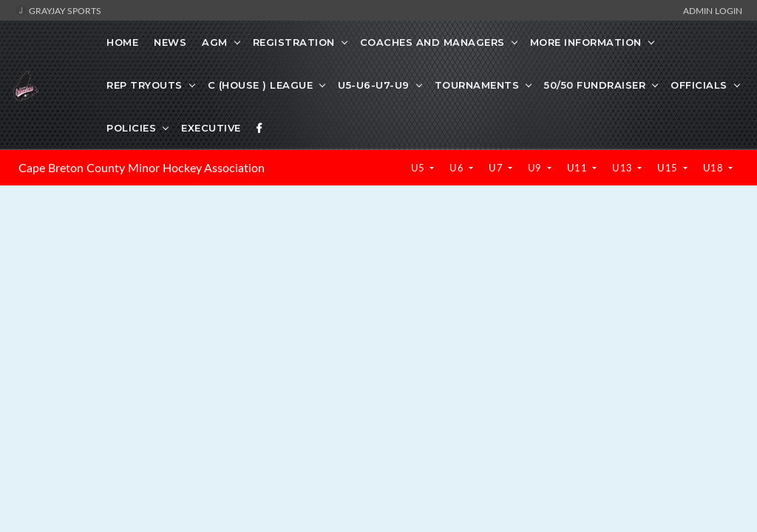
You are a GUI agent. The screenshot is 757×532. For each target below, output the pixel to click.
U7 (497, 168)
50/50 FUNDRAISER (595, 85)
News (170, 42)
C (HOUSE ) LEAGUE (261, 85)
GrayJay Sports (58, 10)
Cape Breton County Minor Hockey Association (142, 168)
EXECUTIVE (211, 128)
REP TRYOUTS (145, 85)
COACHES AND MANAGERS (432, 42)
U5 (420, 168)
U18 (714, 168)
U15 (669, 168)
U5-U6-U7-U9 (374, 85)
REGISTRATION (294, 42)
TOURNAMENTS (477, 85)
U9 (536, 168)
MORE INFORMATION (586, 42)
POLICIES (131, 128)
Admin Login (713, 10)
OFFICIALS (699, 85)
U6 (458, 168)
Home (122, 42)
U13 (624, 168)
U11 (578, 168)
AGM (215, 42)
